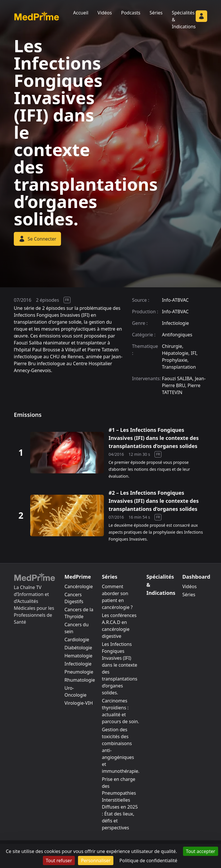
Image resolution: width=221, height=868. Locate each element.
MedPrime (78, 577)
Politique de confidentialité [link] (148, 860)
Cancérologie (79, 586)
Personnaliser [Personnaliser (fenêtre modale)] (96, 860)
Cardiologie (77, 640)
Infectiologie (78, 664)
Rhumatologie (80, 680)
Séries (156, 13)
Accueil (81, 13)
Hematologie (78, 656)
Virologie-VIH (79, 703)
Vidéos (105, 13)
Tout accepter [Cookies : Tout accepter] (201, 851)
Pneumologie (79, 672)
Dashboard (196, 577)
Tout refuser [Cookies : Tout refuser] (59, 860)
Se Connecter (37, 239)
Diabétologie (78, 648)
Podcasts (131, 13)
